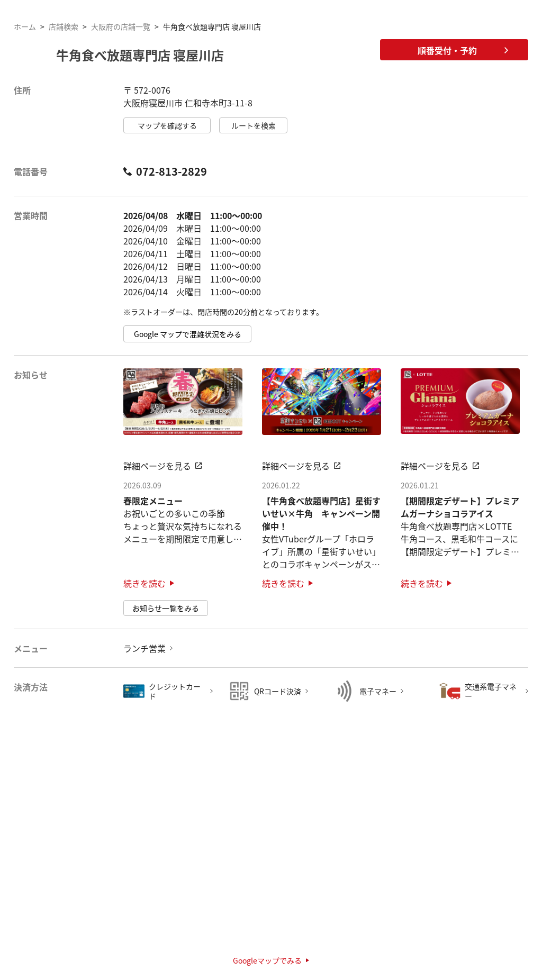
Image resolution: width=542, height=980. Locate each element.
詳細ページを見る (162, 466)
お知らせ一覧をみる (166, 608)
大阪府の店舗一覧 (121, 26)
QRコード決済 (278, 691)
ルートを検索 (254, 125)
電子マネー (378, 691)
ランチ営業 (144, 648)
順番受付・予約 (463, 50)
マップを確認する (167, 125)
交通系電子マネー (491, 691)
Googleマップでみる (271, 960)
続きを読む (149, 583)
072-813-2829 (165, 171)
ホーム (25, 26)
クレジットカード (175, 691)
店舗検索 (64, 26)
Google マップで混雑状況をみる (188, 334)
